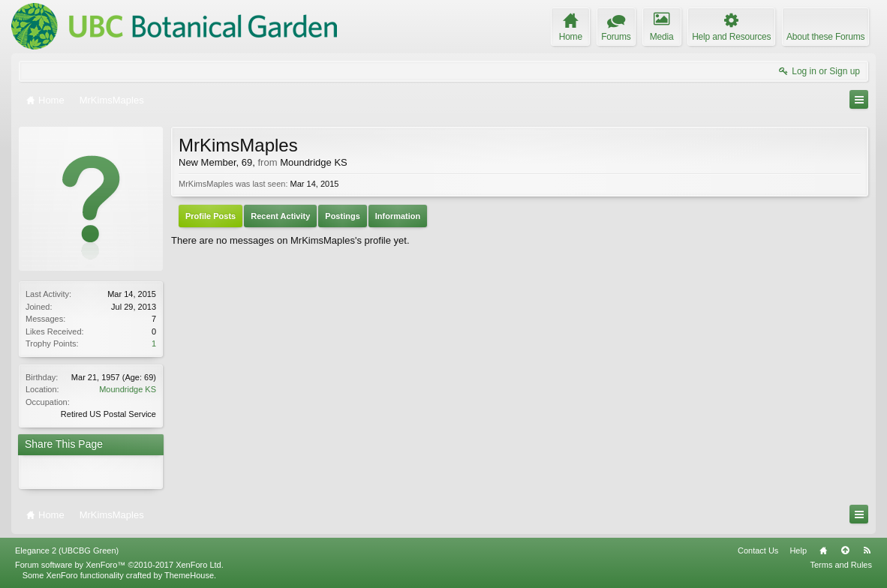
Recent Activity (280, 216)
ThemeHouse (189, 575)
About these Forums (825, 37)
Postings (342, 216)
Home (823, 550)
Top (845, 550)
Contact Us (758, 550)
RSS (867, 550)
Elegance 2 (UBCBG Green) (67, 550)
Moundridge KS (128, 389)
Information (398, 216)
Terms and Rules (841, 565)
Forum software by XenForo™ (119, 565)
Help (798, 550)
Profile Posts (210, 216)
